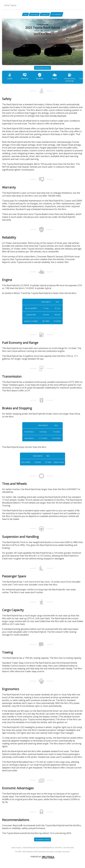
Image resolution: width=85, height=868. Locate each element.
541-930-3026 (69, 848)
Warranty (25, 76)
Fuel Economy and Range (70, 77)
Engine (55, 76)
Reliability (40, 76)
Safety (10, 76)
